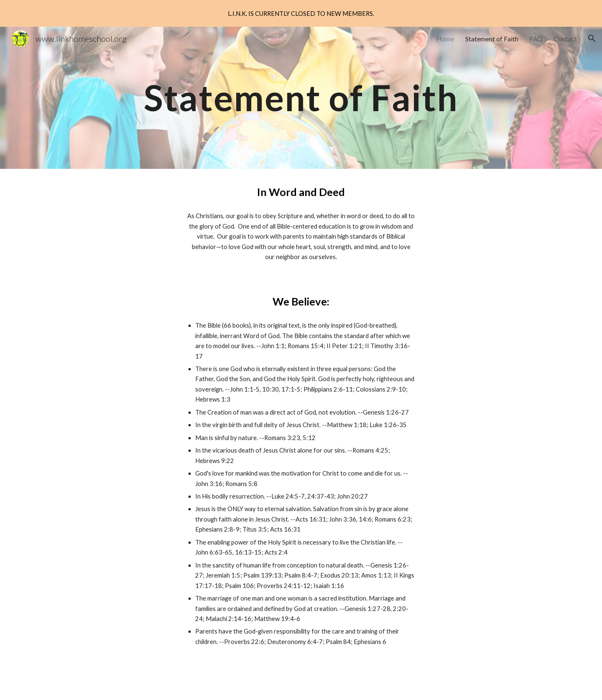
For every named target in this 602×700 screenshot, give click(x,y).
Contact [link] (565, 39)
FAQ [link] (536, 39)
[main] (301, 98)
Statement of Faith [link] (492, 39)
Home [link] (445, 39)
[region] (301, 13)
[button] (592, 38)
